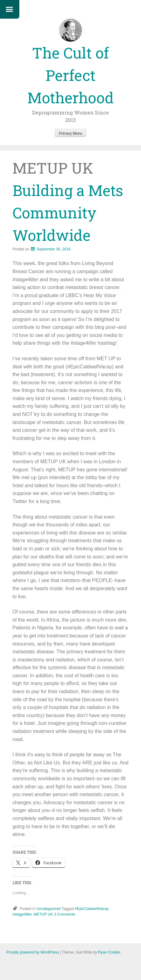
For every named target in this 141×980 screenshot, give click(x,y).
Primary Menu (71, 133)
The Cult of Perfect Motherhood (71, 75)
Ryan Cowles (109, 952)
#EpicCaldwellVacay (92, 909)
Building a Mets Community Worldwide (68, 213)
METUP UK (43, 914)
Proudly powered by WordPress (33, 952)
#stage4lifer (22, 914)
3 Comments (65, 914)
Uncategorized (49, 909)
